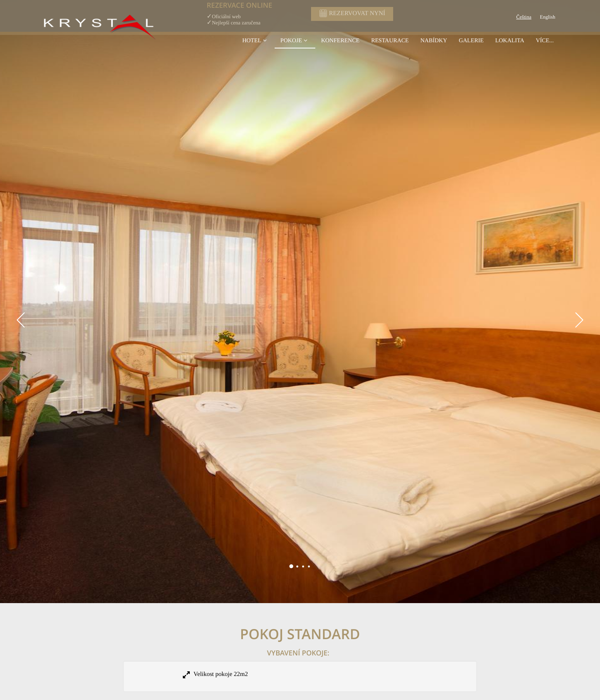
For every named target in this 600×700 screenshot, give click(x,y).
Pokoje (295, 40)
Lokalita (510, 40)
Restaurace (390, 40)
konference (340, 40)
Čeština (524, 17)
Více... (545, 40)
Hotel (255, 40)
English (548, 17)
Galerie (471, 40)
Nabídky (434, 40)
